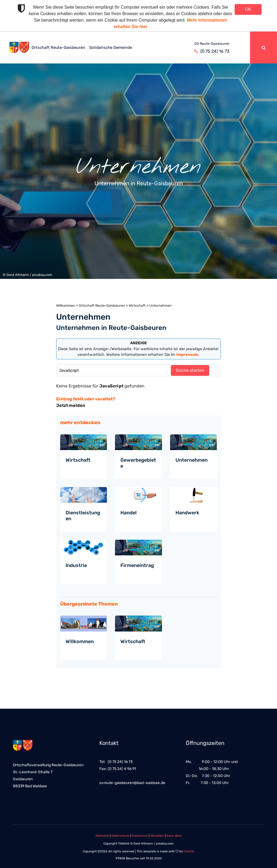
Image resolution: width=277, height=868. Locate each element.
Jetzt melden (71, 405)
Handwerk (187, 513)
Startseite (102, 836)
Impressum (140, 836)
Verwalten (157, 836)
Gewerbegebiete (138, 463)
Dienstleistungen (83, 516)
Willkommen (66, 305)
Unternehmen (192, 460)
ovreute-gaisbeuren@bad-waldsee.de (132, 783)
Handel (129, 513)
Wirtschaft (137, 305)
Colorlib (189, 851)
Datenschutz (121, 836)
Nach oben (174, 836)
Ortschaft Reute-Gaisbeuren (58, 48)
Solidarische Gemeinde (111, 48)
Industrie (76, 565)
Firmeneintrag (137, 565)
